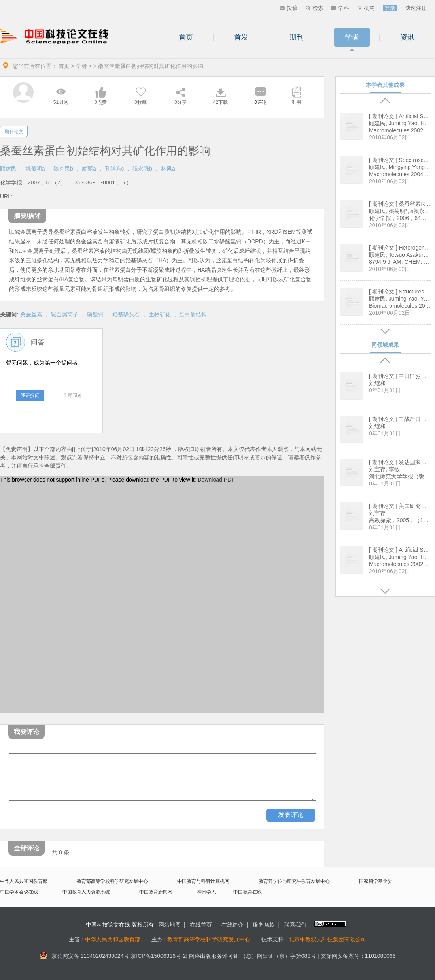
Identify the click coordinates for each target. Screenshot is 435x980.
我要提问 (30, 395)
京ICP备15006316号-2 (158, 956)
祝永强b (142, 169)
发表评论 (291, 815)
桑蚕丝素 (31, 314)
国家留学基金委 (376, 881)
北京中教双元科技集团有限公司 (327, 939)
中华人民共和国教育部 (24, 881)
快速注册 (416, 8)
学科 (340, 8)
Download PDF (216, 480)
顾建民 (8, 169)
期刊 (297, 37)
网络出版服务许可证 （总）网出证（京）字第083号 (252, 956)
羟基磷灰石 (126, 314)
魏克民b (63, 169)
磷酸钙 (95, 314)
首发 (241, 37)
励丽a (89, 169)
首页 (186, 37)
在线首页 (201, 925)
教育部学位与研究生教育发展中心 (294, 881)
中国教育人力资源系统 (86, 892)
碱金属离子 (64, 314)
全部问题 (72, 395)
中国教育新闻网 (156, 892)
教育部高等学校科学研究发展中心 (112, 881)
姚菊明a (35, 169)
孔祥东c (114, 169)
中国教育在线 (248, 892)
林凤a (168, 169)
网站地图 (170, 925)
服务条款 (264, 925)
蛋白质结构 (193, 314)
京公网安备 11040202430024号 (84, 956)
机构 (366, 8)
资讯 (407, 37)
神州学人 (206, 892)
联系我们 (295, 925)
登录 (390, 8)
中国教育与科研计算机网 (203, 881)
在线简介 (233, 925)
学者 (352, 37)
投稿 (289, 8)
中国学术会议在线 (19, 892)
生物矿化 (160, 314)
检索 (315, 8)
